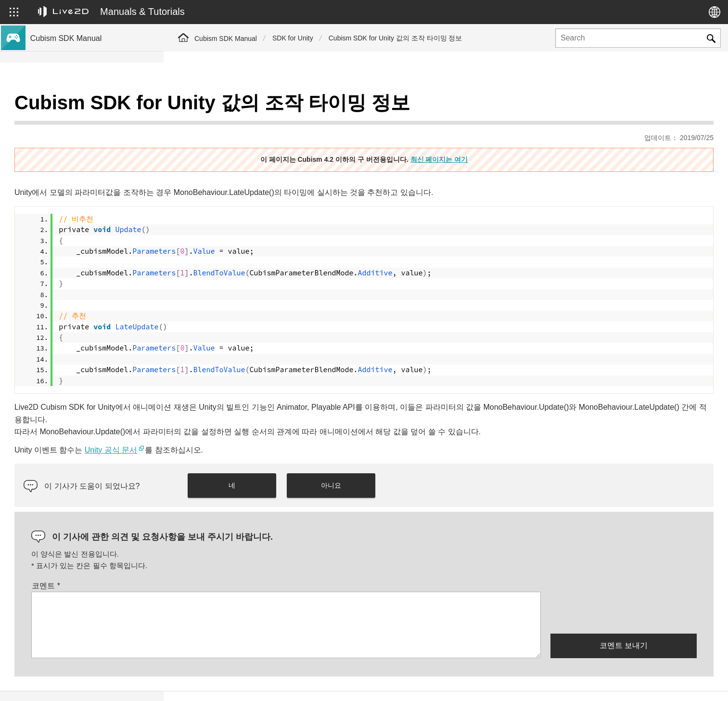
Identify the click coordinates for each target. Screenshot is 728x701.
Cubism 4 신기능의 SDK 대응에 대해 (87, 121)
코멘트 (210, 562)
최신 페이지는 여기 (521, 135)
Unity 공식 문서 (275, 426)
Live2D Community (670, 683)
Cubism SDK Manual (226, 39)
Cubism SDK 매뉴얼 (62, 106)
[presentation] (624, 588)
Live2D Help (601, 683)
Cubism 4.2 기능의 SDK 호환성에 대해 (90, 152)
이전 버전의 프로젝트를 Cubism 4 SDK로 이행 (94, 173)
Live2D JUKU (540, 683)
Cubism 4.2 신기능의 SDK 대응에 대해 (90, 137)
